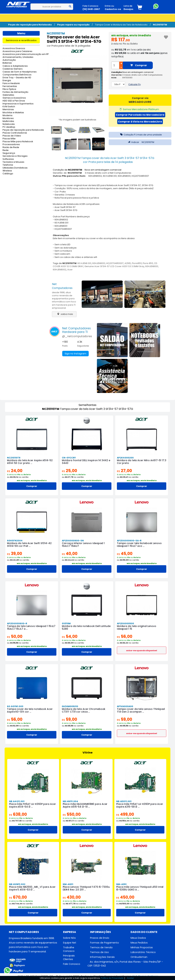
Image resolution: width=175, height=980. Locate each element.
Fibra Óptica (9, 89)
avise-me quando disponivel (142, 650)
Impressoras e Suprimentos (18, 104)
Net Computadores (62, 286)
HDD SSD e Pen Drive (14, 101)
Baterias (7, 63)
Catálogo (8, 174)
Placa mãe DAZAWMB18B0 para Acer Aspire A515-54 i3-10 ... (85, 805)
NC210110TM (160, 25)
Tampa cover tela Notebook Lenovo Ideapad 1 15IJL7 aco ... (139, 545)
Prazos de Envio (100, 938)
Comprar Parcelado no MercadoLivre (140, 115)
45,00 (125, 554)
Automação (9, 60)
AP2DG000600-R (17, 623)
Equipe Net (70, 943)
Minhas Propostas (142, 947)
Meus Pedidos (139, 943)
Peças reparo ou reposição (73, 25)
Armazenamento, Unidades (18, 57)
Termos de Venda (101, 947)
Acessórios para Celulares (17, 51)
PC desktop (9, 127)
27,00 (124, 471)
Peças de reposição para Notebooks (30, 25)
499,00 (125, 814)
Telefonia (8, 165)
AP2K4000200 (125, 458)
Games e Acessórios (14, 98)
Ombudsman (139, 957)
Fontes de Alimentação (15, 92)
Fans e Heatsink (11, 83)
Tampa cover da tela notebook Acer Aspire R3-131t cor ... (30, 710)
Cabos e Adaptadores (15, 66)
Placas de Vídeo (12, 136)
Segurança (9, 153)
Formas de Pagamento (105, 943)
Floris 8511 (148, 263)
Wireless (7, 171)
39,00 (15, 554)
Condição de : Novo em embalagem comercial (87, 170)
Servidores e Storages (15, 156)
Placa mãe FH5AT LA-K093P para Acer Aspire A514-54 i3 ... (32, 805)
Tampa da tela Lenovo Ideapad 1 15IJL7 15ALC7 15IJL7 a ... (31, 627)
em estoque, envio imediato (131, 35)
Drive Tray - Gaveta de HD (17, 78)
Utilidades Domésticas (15, 168)
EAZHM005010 (70, 706)
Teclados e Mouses (13, 162)
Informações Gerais (102, 957)
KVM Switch (9, 107)
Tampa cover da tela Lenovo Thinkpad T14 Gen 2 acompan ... (141, 710)
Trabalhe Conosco (69, 949)
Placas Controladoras (15, 133)
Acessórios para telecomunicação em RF (21, 54)
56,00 (125, 636)
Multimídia (8, 121)
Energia (7, 81)
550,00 (72, 814)
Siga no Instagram (75, 354)
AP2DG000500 (125, 623)
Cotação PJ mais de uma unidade (140, 135)
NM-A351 (121, 884)
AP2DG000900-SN (73, 541)
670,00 (18, 897)
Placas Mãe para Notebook (18, 142)
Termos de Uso (99, 952)
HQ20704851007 (115, 263)
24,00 (15, 471)
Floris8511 (137, 263)
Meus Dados (138, 938)
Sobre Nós (69, 938)
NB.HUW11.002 (17, 884)
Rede (6, 150)
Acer (70, 270)
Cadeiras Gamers (13, 69)
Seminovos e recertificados (21, 40)
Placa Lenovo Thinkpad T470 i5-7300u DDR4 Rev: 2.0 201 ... (86, 888)
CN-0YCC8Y (69, 458)
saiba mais (64, 314)
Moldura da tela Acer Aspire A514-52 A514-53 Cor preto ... (30, 462)
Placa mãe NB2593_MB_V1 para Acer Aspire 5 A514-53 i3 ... (32, 888)
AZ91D (128, 263)
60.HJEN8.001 (84, 263)
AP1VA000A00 (125, 706)
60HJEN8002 (60, 270)
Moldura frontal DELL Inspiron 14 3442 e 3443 (86, 462)
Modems (8, 116)
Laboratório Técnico (143, 952)
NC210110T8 (14, 458)
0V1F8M (66, 623)
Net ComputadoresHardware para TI (76, 330)
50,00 (15, 636)
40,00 (70, 554)
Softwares (8, 159)
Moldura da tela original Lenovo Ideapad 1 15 (137, 627)
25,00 (69, 471)
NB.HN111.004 (70, 801)
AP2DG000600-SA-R (129, 541)
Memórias (8, 110)
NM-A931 (68, 884)
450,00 (125, 897)
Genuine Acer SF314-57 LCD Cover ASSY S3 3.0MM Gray (114, 266)
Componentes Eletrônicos (17, 75)
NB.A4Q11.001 (17, 801)
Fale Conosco (72, 964)
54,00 (70, 636)
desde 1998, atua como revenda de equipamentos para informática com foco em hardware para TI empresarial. (64, 300)
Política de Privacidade (112, 978)
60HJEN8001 (99, 263)
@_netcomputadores (77, 336)
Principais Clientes (69, 957)
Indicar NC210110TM (140, 142)
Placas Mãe (9, 139)
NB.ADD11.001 (124, 801)
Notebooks (9, 124)
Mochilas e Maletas (13, 113)
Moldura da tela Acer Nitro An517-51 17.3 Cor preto (142, 462)
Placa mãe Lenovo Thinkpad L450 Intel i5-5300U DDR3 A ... (140, 888)
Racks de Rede (11, 147)
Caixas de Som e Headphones (20, 72)
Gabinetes (8, 95)
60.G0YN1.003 (15, 706)
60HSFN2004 (15, 541)
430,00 (72, 897)
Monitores (8, 118)
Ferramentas (10, 86)
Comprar (139, 65)
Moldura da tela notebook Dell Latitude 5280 (86, 627)
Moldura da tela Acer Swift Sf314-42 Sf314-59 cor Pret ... (29, 545)
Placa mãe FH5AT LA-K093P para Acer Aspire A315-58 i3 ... (140, 805)
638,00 (18, 814)
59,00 (69, 719)
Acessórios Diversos (14, 49)
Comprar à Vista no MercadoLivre (140, 122)
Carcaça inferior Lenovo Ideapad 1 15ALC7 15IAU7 (83, 545)
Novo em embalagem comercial (138, 72)
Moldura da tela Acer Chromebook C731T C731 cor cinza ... (84, 710)
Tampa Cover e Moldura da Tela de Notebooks (121, 25)
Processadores (11, 145)
